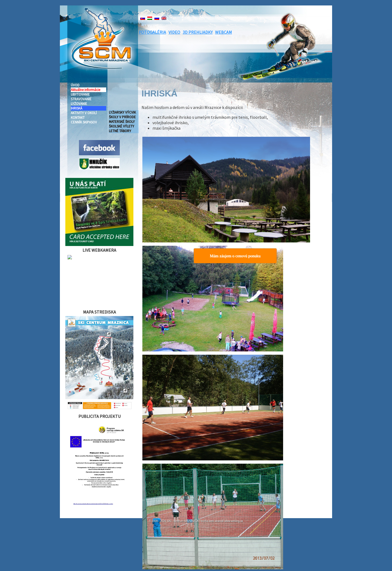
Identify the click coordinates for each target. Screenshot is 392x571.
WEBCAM (223, 32)
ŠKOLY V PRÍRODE (122, 117)
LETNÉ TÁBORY (120, 131)
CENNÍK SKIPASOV (84, 122)
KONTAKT (78, 118)
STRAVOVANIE (81, 99)
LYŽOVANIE (79, 104)
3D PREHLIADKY (198, 32)
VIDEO (174, 32)
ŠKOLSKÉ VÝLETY (122, 126)
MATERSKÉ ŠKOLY (122, 122)
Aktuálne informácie (85, 90)
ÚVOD (75, 85)
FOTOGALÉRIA (152, 32)
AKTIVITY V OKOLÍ (84, 113)
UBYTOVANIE (80, 94)
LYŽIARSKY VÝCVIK (122, 112)
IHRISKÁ (76, 108)
